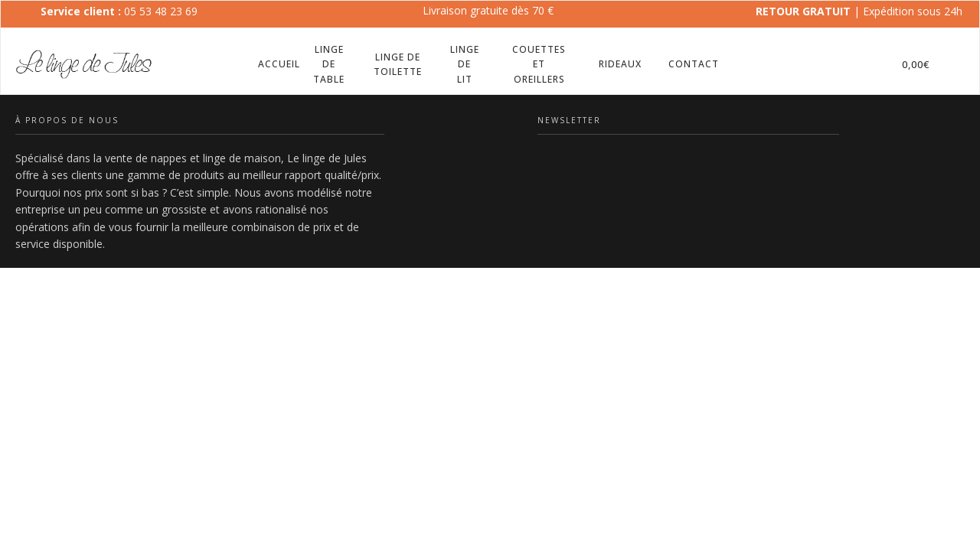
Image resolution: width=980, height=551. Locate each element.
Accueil (279, 64)
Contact (694, 64)
